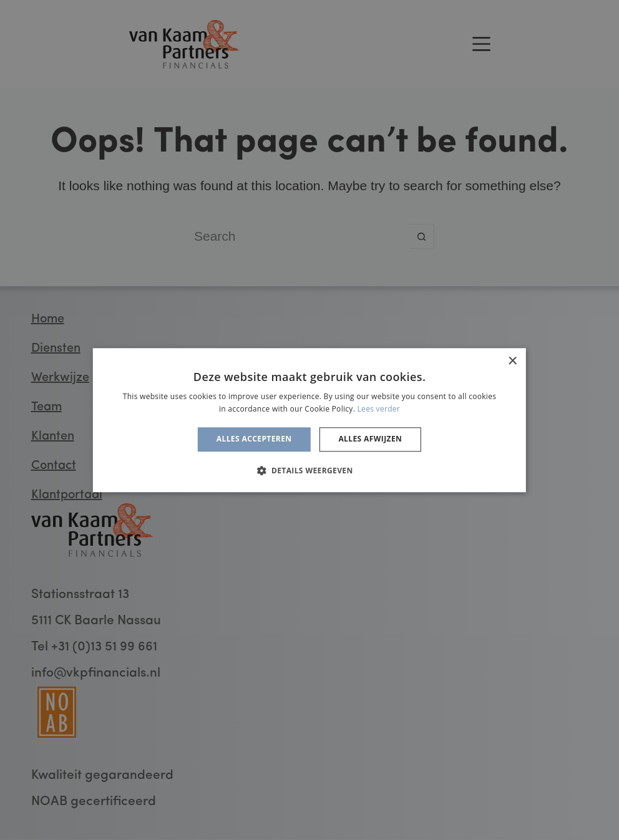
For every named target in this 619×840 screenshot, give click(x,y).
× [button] (512, 361)
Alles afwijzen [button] (370, 439)
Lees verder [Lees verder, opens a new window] (379, 409)
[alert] (309, 420)
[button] (309, 470)
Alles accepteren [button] (254, 439)
